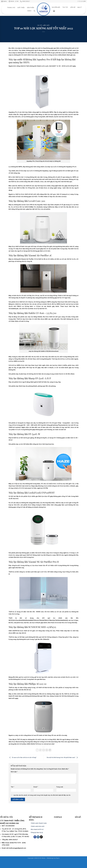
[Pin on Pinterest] (47, 750)
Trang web (60, 787)
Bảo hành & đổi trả (37, 829)
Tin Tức (65, 7)
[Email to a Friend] (44, 750)
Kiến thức (46, 25)
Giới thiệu (21, 8)
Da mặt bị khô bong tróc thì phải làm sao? (63, 757)
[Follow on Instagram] (80, 1)
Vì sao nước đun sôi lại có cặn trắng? (23, 757)
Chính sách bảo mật (38, 826)
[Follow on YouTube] (85, 1)
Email (36, 787)
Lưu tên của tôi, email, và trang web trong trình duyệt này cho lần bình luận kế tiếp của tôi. (42, 795)
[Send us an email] (83, 1)
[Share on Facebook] (37, 750)
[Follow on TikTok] (81, 1)
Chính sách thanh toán (39, 823)
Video (29, 11)
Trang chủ (11, 8)
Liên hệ (73, 7)
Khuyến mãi (56, 7)
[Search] (34, 11)
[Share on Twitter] (40, 750)
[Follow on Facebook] (78, 1)
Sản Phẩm (30, 8)
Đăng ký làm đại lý (37, 832)
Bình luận (14, 772)
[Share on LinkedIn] (50, 750)
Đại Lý (80, 7)
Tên (12, 787)
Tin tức (40, 25)
